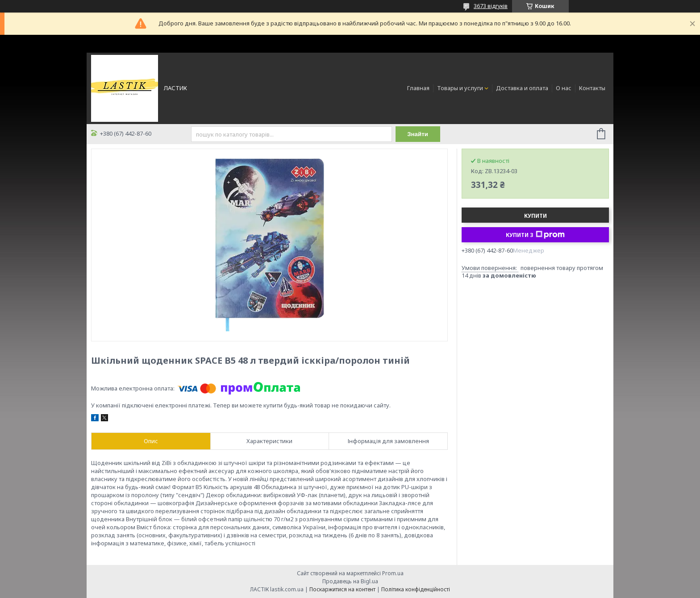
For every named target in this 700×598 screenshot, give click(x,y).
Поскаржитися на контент (342, 589)
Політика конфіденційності (416, 589)
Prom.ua (393, 573)
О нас (564, 88)
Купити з (535, 235)
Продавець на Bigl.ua (350, 581)
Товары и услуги (460, 88)
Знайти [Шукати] (418, 134)
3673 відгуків (491, 6)
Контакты (592, 88)
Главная (418, 88)
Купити (535, 216)
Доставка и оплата (522, 88)
